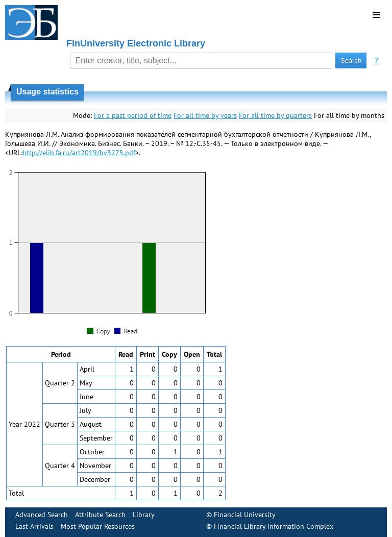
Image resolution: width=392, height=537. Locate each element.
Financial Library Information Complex (274, 526)
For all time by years (205, 115)
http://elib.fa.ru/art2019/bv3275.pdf (79, 153)
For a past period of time (133, 115)
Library (144, 515)
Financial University (245, 515)
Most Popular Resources (98, 526)
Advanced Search (42, 515)
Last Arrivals (34, 526)
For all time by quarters (275, 115)
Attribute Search (100, 515)
